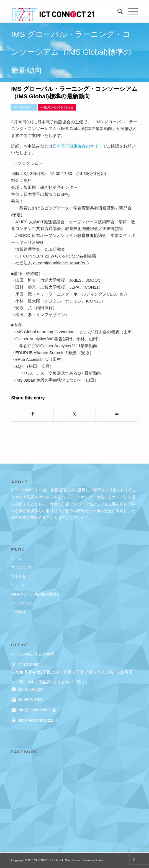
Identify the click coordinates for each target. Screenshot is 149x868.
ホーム (16, 558)
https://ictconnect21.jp (37, 720)
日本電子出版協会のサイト (78, 146)
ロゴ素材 (18, 612)
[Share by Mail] (117, 414)
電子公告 (18, 576)
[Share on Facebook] (32, 414)
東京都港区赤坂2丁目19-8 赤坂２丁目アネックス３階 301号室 (72, 672)
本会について (22, 567)
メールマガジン (24, 603)
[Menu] (130, 11)
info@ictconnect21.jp (37, 710)
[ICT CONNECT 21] (62, 11)
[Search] (117, 11)
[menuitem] (117, 11)
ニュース (18, 585)
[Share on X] (75, 414)
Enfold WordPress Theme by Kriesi (79, 860)
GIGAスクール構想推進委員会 (35, 594)
